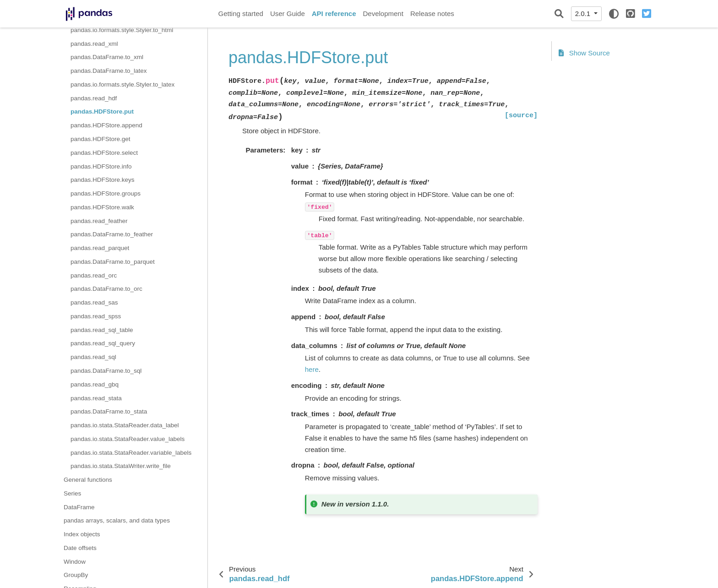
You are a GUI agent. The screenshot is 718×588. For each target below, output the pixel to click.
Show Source (584, 53)
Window (75, 562)
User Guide (288, 14)
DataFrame (79, 507)
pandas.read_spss (96, 316)
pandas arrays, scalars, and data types (117, 520)
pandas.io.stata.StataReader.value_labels (128, 439)
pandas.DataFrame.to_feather (112, 234)
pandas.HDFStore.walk (102, 207)
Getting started (241, 14)
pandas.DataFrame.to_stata (109, 411)
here (312, 369)
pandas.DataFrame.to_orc (106, 289)
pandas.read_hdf (94, 98)
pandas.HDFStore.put (102, 112)
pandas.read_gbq (95, 384)
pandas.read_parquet (100, 248)
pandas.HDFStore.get (101, 139)
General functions (88, 480)
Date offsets (80, 548)
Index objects (82, 534)
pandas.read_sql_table (102, 330)
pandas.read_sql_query (103, 343)
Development (383, 14)
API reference (334, 14)
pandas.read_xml (94, 44)
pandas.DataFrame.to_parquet (113, 262)
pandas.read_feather (99, 221)
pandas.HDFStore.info (101, 166)
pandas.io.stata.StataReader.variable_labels (131, 453)
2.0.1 (584, 14)
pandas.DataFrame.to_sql (106, 371)
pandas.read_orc (94, 275)
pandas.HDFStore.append (106, 125)
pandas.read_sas (94, 302)
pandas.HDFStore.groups (106, 193)
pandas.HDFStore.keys (103, 180)
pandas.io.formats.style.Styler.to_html (122, 30)
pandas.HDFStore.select (104, 153)
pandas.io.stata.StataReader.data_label (125, 425)
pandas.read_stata (96, 398)
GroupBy (76, 575)
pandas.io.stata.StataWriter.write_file (121, 466)
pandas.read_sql (93, 357)
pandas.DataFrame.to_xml (107, 57)
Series (72, 493)
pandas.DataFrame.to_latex (109, 71)
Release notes (432, 14)
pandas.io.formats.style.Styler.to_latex (122, 84)
